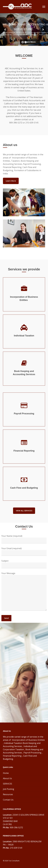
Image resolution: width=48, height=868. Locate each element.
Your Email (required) (24, 551)
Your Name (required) (24, 539)
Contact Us (8, 800)
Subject (24, 564)
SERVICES (7, 784)
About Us (7, 778)
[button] (44, 7)
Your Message (24, 592)
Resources (8, 794)
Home (6, 773)
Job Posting (9, 789)
